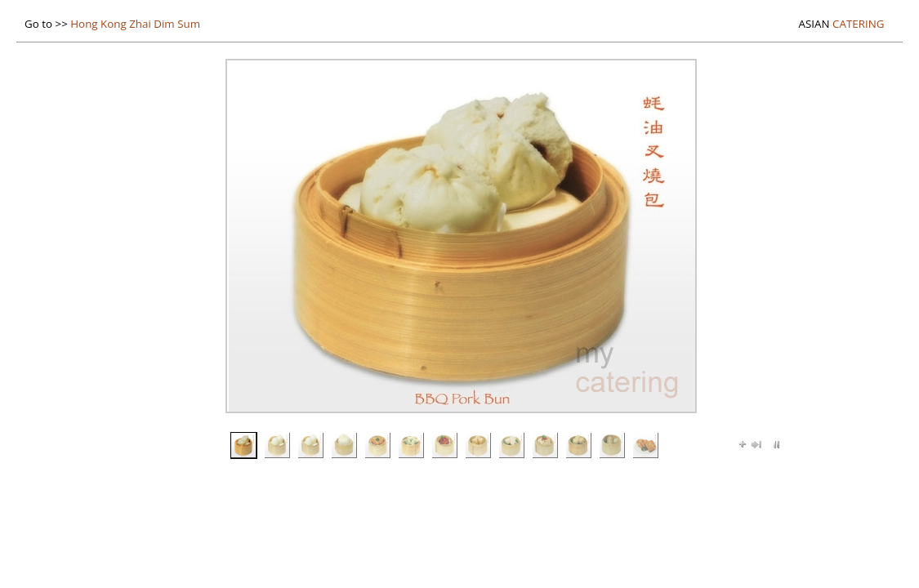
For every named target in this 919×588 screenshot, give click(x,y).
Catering (842, 24)
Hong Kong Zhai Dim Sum (135, 24)
